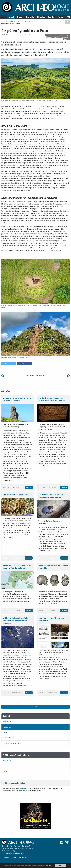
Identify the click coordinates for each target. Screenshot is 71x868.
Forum (60, 17)
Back (36, 707)
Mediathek (41, 17)
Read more (29, 487)
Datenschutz (23, 857)
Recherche (30, 17)
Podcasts (6, 771)
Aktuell (11, 17)
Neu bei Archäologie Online (12, 743)
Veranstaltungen (8, 738)
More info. (48, 866)
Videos (5, 766)
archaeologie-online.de (8, 22)
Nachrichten (7, 722)
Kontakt (14, 857)
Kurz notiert (29, 22)
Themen (20, 17)
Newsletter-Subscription (15, 783)
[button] (9, 363)
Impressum (6, 857)
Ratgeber (51, 17)
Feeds (5, 732)
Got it (61, 866)
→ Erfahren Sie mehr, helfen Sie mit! (14, 853)
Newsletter (25, 788)
